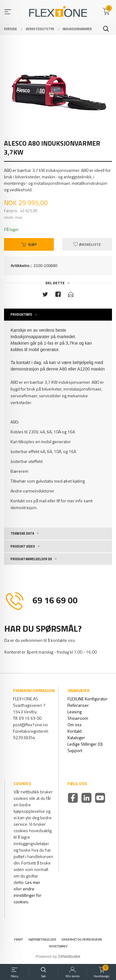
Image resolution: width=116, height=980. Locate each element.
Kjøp (29, 244)
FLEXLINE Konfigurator (88, 699)
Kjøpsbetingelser (42, 940)
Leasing (75, 712)
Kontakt (75, 731)
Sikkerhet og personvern (82, 940)
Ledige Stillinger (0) (85, 744)
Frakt (18, 940)
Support (75, 750)
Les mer (33, 882)
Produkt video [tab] (23, 546)
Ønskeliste (87, 244)
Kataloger (76, 737)
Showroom (78, 718)
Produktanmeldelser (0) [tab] (31, 559)
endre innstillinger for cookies (28, 895)
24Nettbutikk (69, 956)
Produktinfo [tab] (21, 314)
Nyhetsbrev (58, 946)
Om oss (75, 725)
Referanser (78, 705)
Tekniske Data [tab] (22, 533)
